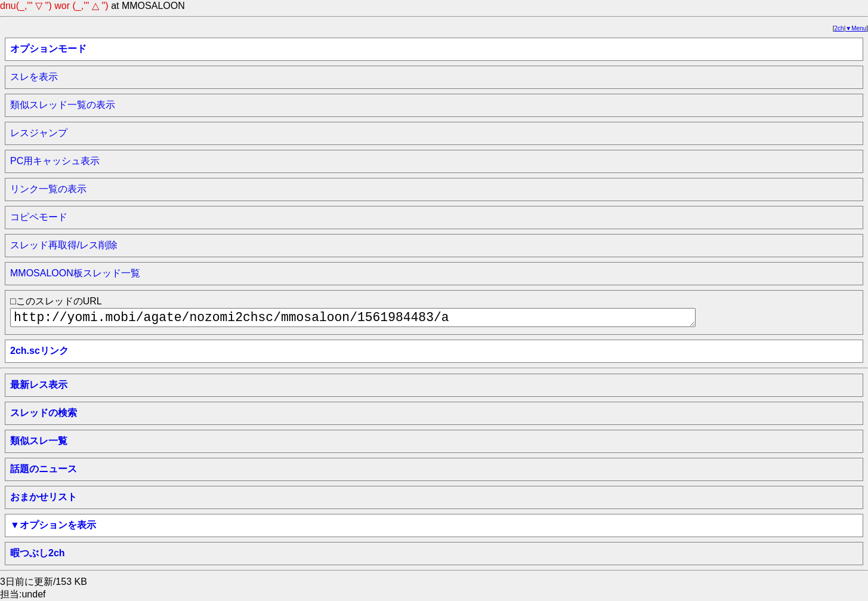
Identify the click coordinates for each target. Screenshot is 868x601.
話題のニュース (44, 469)
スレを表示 (34, 77)
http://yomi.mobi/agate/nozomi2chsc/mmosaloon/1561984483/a (353, 318)
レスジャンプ (39, 133)
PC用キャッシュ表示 (55, 161)
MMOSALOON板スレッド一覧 (75, 273)
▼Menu (856, 28)
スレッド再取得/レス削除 (64, 245)
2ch (839, 28)
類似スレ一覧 (39, 441)
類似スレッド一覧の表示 (63, 105)
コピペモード (39, 217)
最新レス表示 (39, 385)
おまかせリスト (44, 497)
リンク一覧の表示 (48, 189)
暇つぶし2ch (38, 553)
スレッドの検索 (44, 413)
